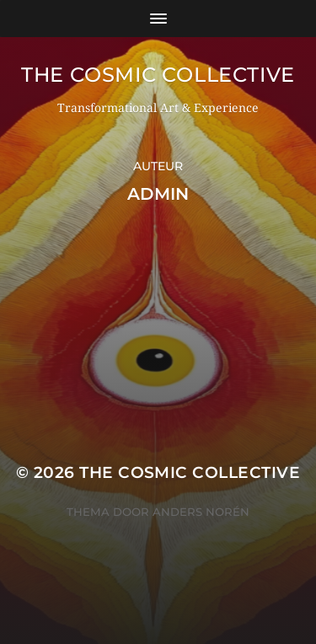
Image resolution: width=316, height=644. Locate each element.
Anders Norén (201, 512)
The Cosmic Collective (158, 75)
